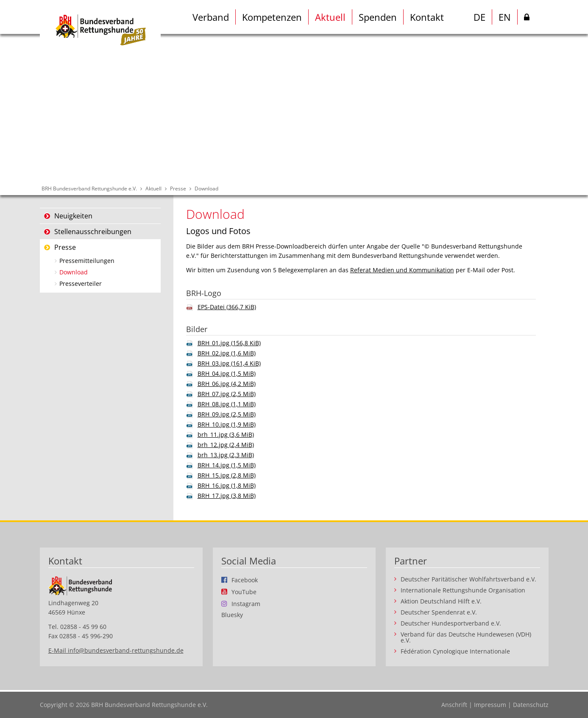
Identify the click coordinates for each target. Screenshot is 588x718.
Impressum (490, 705)
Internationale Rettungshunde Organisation (463, 590)
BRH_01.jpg (229, 343)
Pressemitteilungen (87, 261)
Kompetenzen (272, 17)
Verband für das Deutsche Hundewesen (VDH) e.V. (466, 637)
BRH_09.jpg (227, 414)
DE (479, 17)
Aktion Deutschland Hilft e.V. (441, 601)
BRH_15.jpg (227, 475)
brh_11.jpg (226, 434)
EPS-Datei (227, 307)
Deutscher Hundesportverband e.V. (451, 623)
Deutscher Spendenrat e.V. (439, 612)
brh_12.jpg (226, 445)
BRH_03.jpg (229, 363)
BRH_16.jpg (227, 485)
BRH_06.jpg (227, 384)
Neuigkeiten (73, 216)
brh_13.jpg (226, 455)
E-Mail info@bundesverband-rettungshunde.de (116, 650)
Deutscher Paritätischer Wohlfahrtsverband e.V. (468, 579)
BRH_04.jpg (227, 373)
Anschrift (454, 705)
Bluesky (232, 615)
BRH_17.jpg (227, 496)
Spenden (378, 17)
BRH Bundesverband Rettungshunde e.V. (89, 189)
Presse (178, 189)
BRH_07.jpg (227, 394)
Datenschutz (531, 705)
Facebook (245, 580)
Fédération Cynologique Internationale (455, 651)
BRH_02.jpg (227, 353)
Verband (211, 17)
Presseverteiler (81, 284)
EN (505, 17)
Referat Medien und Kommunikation (402, 270)
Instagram (246, 603)
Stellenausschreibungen (93, 232)
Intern (527, 19)
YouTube (244, 592)
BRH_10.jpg (227, 424)
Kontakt (427, 17)
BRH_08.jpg (227, 404)
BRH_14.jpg (227, 465)
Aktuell (330, 17)
